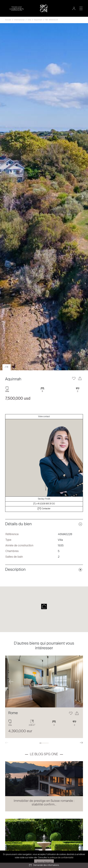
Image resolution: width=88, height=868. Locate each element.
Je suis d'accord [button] (44, 862)
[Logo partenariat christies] (17, 8)
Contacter (44, 509)
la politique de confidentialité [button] (61, 858)
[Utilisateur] (74, 8)
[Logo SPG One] (44, 8)
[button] (7, 197)
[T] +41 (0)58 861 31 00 (44, 504)
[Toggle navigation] (81, 8)
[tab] (40, 743)
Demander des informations (44, 865)
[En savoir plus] (44, 681)
